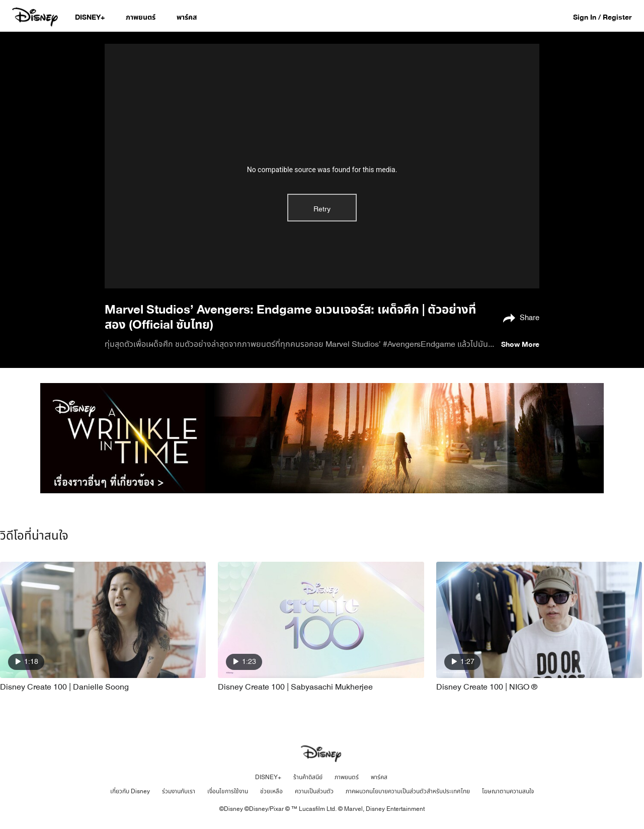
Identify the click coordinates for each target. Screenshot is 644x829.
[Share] (519, 317)
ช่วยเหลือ (271, 791)
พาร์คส (379, 777)
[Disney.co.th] (36, 17)
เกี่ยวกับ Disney (130, 791)
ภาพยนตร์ (347, 777)
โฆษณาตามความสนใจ (508, 791)
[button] (607, 17)
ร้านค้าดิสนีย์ (308, 777)
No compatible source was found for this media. (322, 170)
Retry (322, 209)
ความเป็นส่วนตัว (314, 791)
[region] (322, 166)
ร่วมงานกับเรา (179, 791)
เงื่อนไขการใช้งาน (228, 791)
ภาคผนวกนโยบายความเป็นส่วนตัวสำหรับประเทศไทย (408, 791)
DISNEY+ (268, 777)
